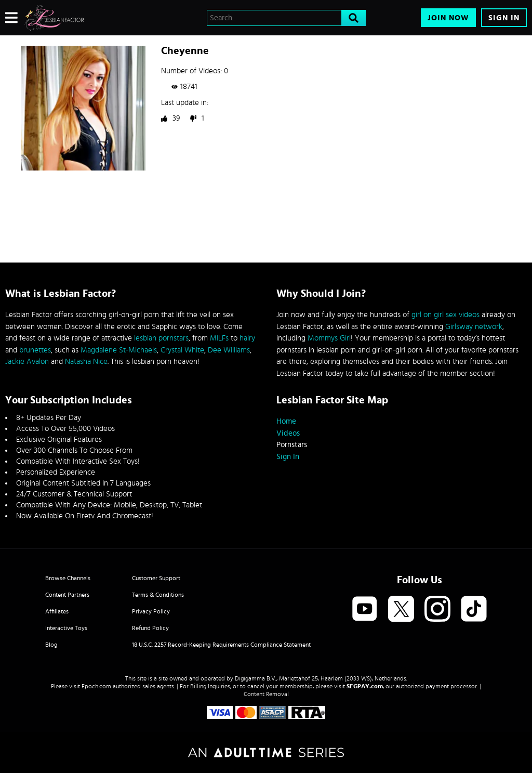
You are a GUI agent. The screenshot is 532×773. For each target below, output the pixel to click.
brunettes (35, 350)
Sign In (504, 18)
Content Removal (266, 694)
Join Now (448, 18)
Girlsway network (474, 327)
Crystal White (182, 350)
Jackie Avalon (27, 362)
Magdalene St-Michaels (119, 350)
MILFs (219, 338)
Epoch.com (96, 686)
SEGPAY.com (365, 686)
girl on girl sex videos (445, 315)
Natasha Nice (86, 362)
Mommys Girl (329, 338)
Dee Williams (229, 350)
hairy (247, 338)
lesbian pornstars (161, 338)
